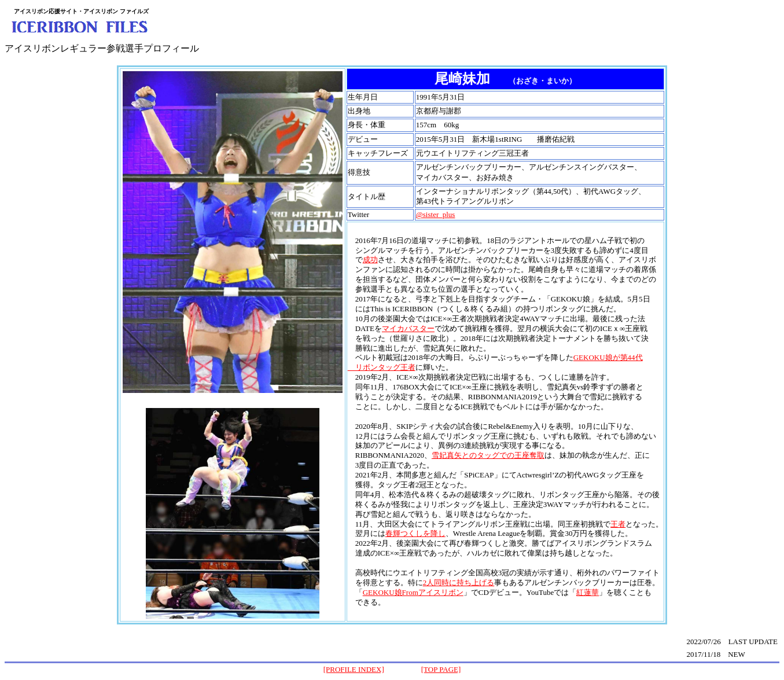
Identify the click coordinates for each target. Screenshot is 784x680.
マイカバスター (408, 328)
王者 (618, 524)
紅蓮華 (588, 592)
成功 (370, 260)
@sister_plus (436, 214)
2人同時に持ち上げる (459, 582)
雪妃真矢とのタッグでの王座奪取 (488, 455)
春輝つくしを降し (415, 533)
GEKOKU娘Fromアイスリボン (413, 592)
